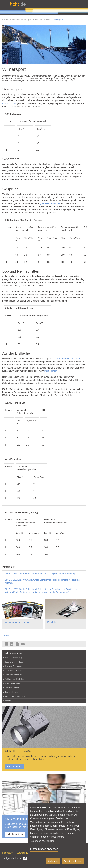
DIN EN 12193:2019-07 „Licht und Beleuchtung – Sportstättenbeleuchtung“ (40, 574)
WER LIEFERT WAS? (18, 751)
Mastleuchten (51, 371)
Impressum (8, 853)
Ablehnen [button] (53, 861)
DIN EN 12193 (9, 103)
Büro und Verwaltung (13, 658)
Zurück (6, 636)
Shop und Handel (12, 688)
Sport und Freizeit (42, 20)
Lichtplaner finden (15, 834)
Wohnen (8, 701)
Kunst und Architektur (13, 675)
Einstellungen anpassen (44, 849)
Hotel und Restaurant (13, 666)
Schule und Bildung (12, 684)
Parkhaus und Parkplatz (14, 679)
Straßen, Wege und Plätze (15, 696)
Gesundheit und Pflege (14, 662)
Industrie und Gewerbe (14, 671)
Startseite (7, 20)
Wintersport (57, 20)
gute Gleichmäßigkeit (50, 203)
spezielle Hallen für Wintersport (68, 359)
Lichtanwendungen (22, 20)
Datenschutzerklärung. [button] (43, 841)
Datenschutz (22, 853)
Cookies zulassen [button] (73, 861)
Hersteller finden (14, 767)
